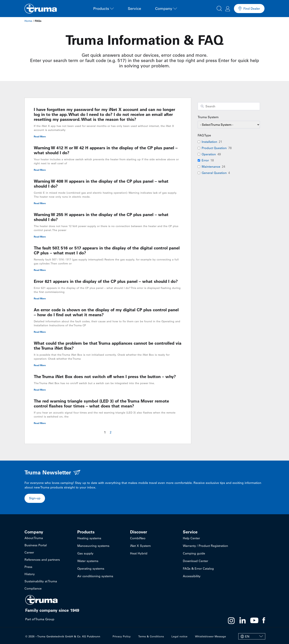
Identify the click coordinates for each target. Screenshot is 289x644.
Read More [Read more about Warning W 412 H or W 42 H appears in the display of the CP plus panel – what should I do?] (40, 170)
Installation (209, 142)
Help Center (191, 538)
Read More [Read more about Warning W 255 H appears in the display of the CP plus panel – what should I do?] (40, 237)
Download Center (195, 561)
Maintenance (211, 167)
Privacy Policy (122, 636)
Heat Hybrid (139, 553)
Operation (209, 154)
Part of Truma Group (40, 619)
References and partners (42, 560)
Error (205, 160)
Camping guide (194, 553)
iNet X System (140, 546)
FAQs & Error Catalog (198, 569)
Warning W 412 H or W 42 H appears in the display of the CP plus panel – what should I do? (106, 150)
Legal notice (179, 636)
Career (29, 552)
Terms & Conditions (151, 636)
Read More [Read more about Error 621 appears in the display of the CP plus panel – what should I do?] (40, 298)
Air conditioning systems (95, 576)
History (30, 574)
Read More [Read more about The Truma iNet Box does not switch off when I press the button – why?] (40, 390)
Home (28, 21)
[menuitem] (252, 636)
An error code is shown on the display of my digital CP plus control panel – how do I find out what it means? (106, 312)
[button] (219, 8)
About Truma (34, 538)
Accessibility (192, 576)
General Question (214, 173)
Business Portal (36, 545)
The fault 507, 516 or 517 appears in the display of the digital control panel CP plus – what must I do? (107, 250)
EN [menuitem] (247, 637)
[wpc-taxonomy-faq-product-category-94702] (229, 125)
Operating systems (91, 569)
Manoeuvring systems (93, 546)
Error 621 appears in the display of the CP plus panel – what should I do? (106, 281)
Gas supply (85, 553)
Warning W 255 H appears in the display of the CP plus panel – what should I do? (101, 217)
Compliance (33, 588)
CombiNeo (138, 538)
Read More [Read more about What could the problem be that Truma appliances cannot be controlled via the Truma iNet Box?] (40, 365)
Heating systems (89, 538)
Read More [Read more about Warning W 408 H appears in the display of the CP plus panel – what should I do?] (40, 203)
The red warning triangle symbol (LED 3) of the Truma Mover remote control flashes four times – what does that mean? (101, 403)
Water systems (88, 561)
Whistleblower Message (210, 636)
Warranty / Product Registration (205, 546)
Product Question (214, 148)
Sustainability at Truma (41, 581)
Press (28, 567)
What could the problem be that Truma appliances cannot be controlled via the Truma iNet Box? (108, 346)
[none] (252, 636)
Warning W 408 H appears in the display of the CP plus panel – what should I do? (101, 184)
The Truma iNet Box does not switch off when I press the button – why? (105, 377)
